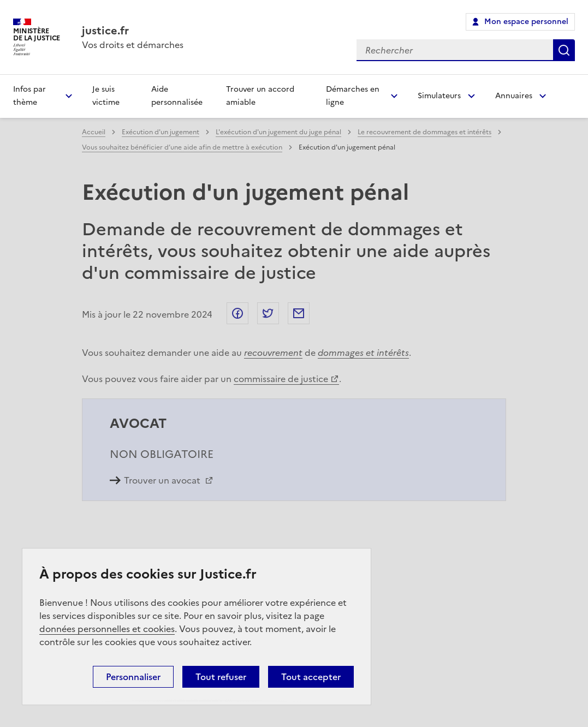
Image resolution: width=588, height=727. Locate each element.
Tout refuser (221, 677)
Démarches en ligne (353, 96)
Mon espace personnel (526, 22)
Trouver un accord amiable (260, 96)
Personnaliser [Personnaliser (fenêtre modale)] (133, 677)
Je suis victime (106, 96)
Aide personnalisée (177, 96)
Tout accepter (311, 677)
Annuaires (514, 96)
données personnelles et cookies (107, 629)
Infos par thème (29, 96)
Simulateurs (439, 96)
